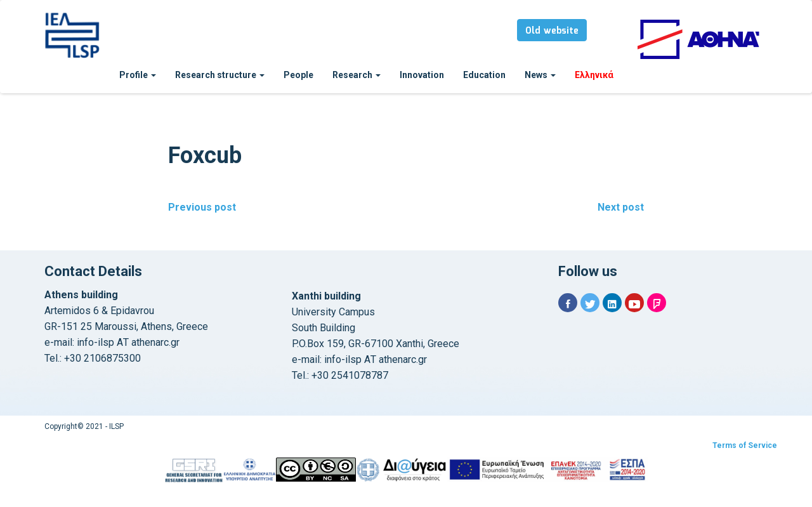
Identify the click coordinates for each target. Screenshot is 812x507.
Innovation (422, 75)
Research (357, 75)
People (298, 75)
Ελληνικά (594, 75)
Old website (552, 31)
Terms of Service (745, 445)
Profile (138, 75)
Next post (621, 207)
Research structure (220, 75)
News (540, 75)
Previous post (202, 207)
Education (484, 75)
